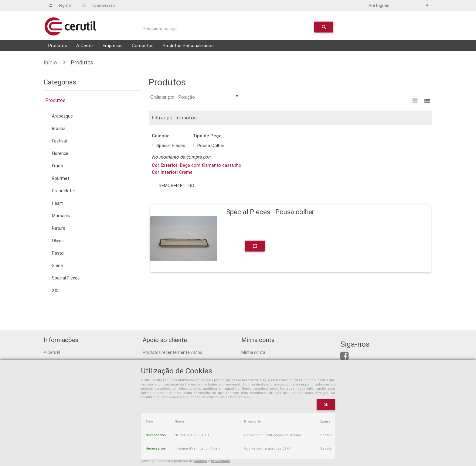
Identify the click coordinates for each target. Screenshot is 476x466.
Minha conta (253, 352)
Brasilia (59, 128)
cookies (201, 461)
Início (50, 62)
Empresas (113, 45)
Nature (59, 228)
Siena (57, 266)
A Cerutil (85, 45)
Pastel (58, 253)
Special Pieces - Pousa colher (270, 212)
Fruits (57, 166)
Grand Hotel (63, 191)
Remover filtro (176, 185)
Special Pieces (66, 278)
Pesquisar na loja (160, 28)
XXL (56, 290)
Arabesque (62, 116)
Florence (60, 153)
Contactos (143, 45)
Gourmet (61, 178)
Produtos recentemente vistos (172, 352)
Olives (58, 241)
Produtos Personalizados (188, 45)
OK (326, 405)
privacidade (221, 461)
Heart (57, 203)
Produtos (58, 45)
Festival (59, 141)
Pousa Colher (211, 145)
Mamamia (62, 216)
